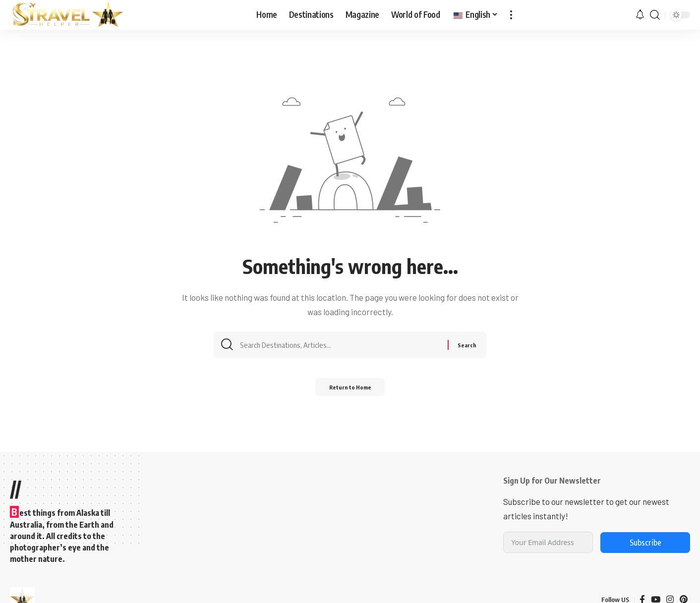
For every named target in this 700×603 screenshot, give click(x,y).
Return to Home (350, 390)
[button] (511, 15)
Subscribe (645, 543)
